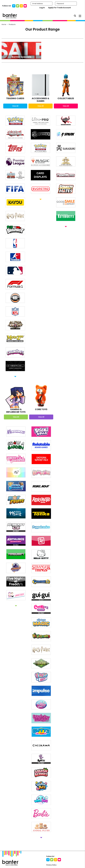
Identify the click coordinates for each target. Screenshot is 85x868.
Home (4, 24)
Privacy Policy (51, 865)
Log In (42, 8)
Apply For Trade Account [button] (60, 8)
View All (15, 106)
